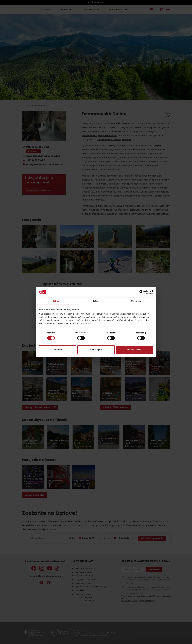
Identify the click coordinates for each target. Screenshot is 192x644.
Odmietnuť (58, 350)
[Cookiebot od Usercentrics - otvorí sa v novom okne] (141, 292)
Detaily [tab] (96, 301)
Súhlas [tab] (56, 301)
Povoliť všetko (134, 350)
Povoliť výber (96, 350)
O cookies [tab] (136, 301)
